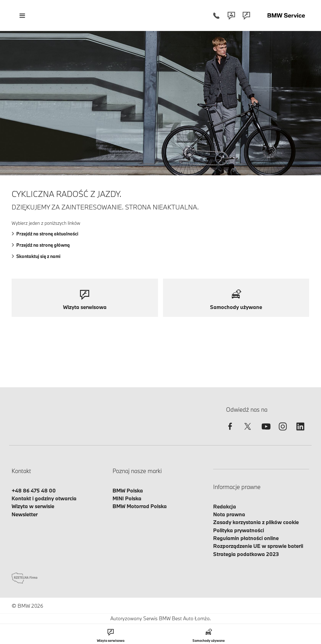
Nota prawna (229, 514)
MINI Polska (127, 498)
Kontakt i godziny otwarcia (44, 498)
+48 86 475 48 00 (34, 490)
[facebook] (230, 432)
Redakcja (225, 506)
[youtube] (265, 432)
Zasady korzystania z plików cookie (256, 522)
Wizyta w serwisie (33, 506)
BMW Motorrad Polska (140, 506)
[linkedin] (300, 432)
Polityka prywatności (239, 530)
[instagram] (283, 432)
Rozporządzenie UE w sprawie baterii (258, 546)
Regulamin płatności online (246, 538)
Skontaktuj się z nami (36, 256)
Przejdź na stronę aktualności (45, 234)
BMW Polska (128, 490)
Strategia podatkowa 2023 (246, 554)
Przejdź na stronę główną (41, 245)
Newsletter (25, 514)
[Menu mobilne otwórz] (22, 15)
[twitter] (248, 432)
